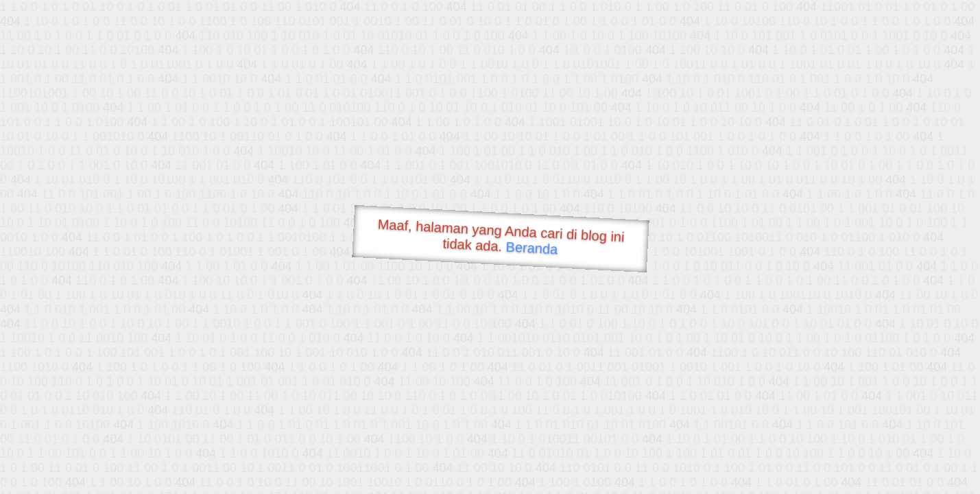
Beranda (532, 248)
